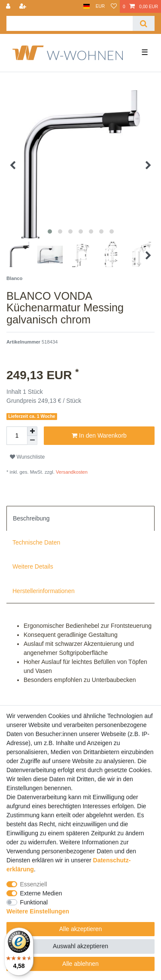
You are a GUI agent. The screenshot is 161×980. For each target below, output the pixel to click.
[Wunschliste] (114, 6)
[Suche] (144, 23)
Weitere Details (33, 566)
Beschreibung (31, 518)
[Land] (87, 6)
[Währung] (100, 6)
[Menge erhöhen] (32, 431)
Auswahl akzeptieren (80, 946)
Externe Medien (41, 893)
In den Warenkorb (99, 436)
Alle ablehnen (80, 964)
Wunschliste (27, 457)
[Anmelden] (9, 6)
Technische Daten (36, 542)
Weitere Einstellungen (38, 911)
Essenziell (34, 884)
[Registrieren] (24, 6)
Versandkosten (71, 472)
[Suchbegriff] (70, 23)
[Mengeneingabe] (17, 436)
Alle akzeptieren (81, 929)
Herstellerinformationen (44, 591)
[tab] (80, 518)
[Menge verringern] (32, 440)
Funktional (34, 902)
